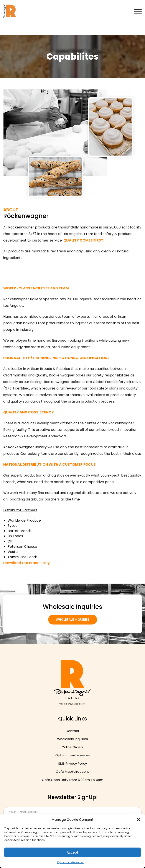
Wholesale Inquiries (73, 620)
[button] (138, 820)
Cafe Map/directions (73, 771)
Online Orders (72, 747)
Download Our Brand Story (26, 563)
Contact (72, 731)
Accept (72, 852)
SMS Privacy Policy (72, 763)
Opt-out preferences (70, 862)
